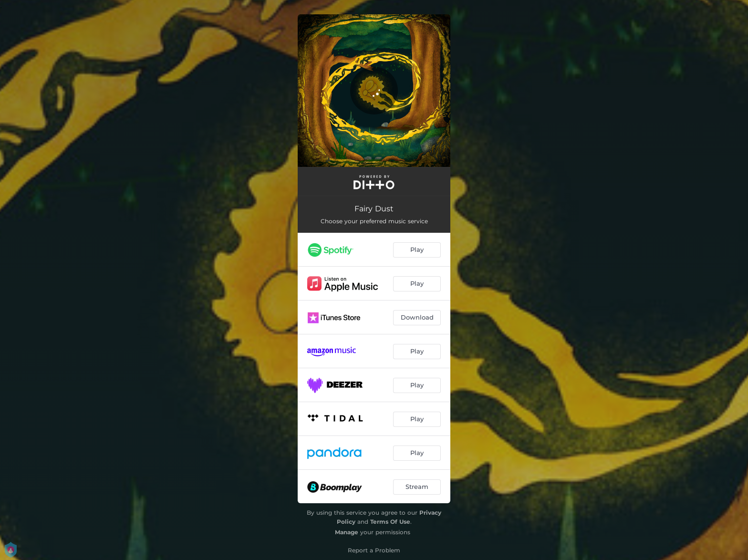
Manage (347, 532)
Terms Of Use (390, 522)
